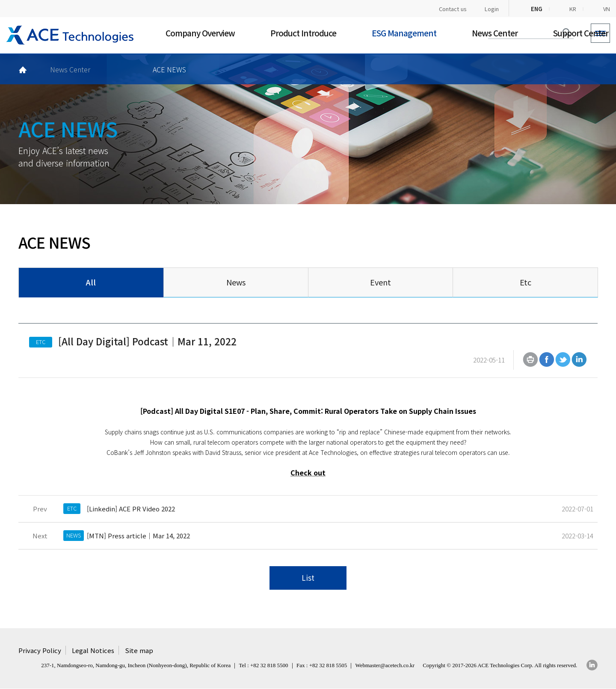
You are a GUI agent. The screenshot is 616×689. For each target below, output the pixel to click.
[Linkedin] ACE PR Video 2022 (131, 509)
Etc (526, 282)
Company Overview (200, 33)
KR (573, 9)
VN (607, 9)
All (91, 282)
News (236, 282)
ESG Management (404, 33)
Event (381, 282)
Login (492, 9)
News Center (495, 33)
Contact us (453, 9)
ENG (537, 9)
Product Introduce (303, 33)
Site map (139, 651)
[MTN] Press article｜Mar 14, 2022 (138, 536)
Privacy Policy (40, 651)
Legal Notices (93, 651)
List (308, 579)
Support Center (581, 33)
